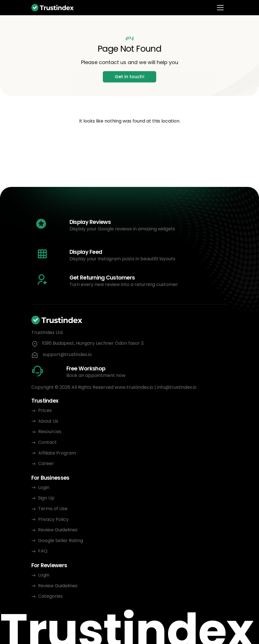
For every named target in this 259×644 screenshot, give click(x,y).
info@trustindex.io (177, 387)
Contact (47, 442)
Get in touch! (129, 77)
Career (46, 463)
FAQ (43, 551)
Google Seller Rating (61, 541)
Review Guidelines (58, 530)
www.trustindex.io (134, 387)
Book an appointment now (96, 375)
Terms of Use (53, 509)
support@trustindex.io (67, 355)
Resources (50, 432)
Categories (50, 596)
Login (44, 487)
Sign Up (46, 498)
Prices (45, 410)
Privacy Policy (54, 519)
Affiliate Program (57, 453)
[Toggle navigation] (220, 8)
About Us (48, 421)
